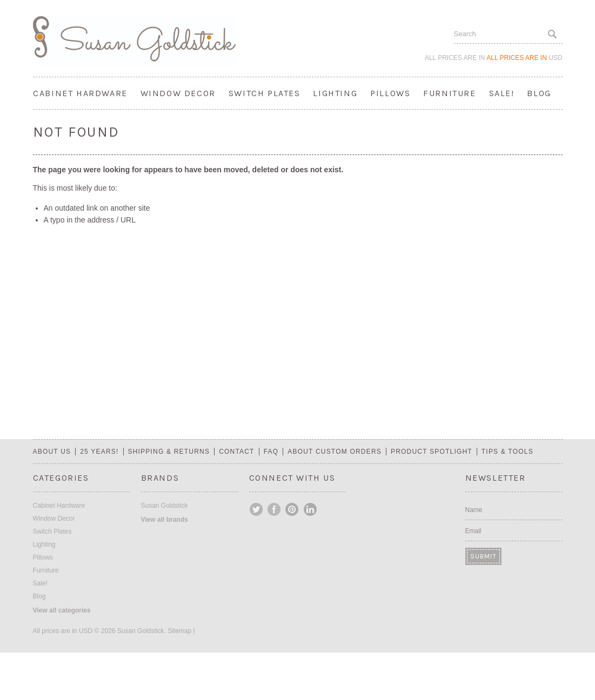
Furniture (449, 93)
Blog (539, 93)
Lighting (335, 93)
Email (473, 531)
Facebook (275, 509)
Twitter (257, 509)
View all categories (62, 610)
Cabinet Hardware (80, 93)
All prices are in (524, 58)
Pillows (390, 93)
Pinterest (292, 509)
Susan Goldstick (165, 506)
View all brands (165, 520)
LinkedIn (310, 509)
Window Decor (178, 93)
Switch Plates (265, 93)
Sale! (502, 93)
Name (474, 510)
